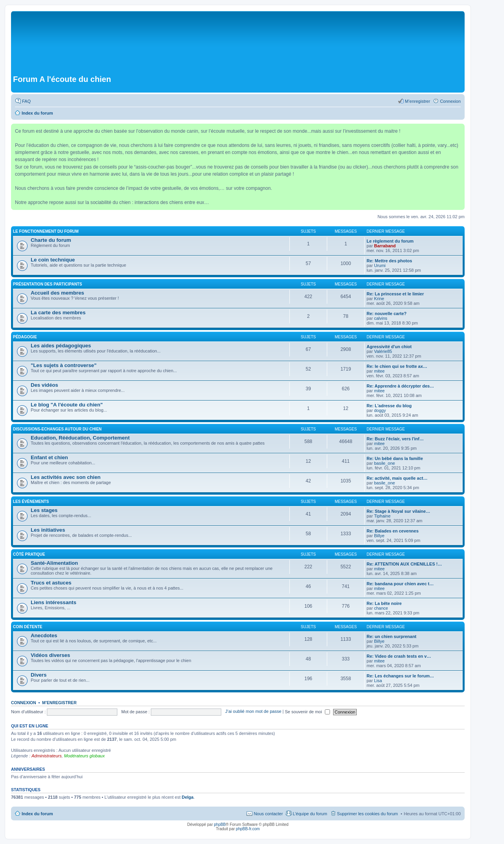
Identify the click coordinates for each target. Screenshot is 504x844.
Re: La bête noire (384, 603)
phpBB (220, 825)
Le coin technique (53, 260)
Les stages (44, 510)
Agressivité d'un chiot (389, 347)
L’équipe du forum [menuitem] (310, 814)
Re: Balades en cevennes (393, 531)
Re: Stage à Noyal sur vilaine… (398, 511)
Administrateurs (46, 756)
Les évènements (31, 502)
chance (381, 608)
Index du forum (37, 814)
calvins (381, 318)
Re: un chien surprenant (392, 636)
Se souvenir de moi (308, 712)
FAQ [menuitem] (26, 101)
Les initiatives (48, 530)
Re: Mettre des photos (389, 261)
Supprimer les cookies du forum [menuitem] (368, 814)
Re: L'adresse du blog (389, 406)
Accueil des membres (57, 293)
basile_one (384, 463)
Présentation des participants (47, 284)
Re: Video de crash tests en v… (399, 656)
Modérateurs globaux (84, 756)
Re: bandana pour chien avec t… (400, 584)
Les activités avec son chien (66, 477)
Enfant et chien (49, 457)
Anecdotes (44, 635)
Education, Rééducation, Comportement (80, 438)
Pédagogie (25, 337)
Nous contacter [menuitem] (268, 814)
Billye (379, 536)
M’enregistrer (59, 703)
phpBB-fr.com (248, 829)
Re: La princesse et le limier (395, 294)
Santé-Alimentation (54, 563)
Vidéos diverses (50, 655)
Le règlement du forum (390, 241)
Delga (188, 797)
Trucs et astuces (51, 583)
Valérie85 (383, 351)
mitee (379, 371)
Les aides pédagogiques (61, 346)
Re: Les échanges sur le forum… (400, 676)
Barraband (385, 246)
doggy (380, 410)
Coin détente (28, 627)
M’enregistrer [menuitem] (417, 101)
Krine (379, 299)
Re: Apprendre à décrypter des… (400, 386)
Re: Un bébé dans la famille (395, 458)
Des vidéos (44, 385)
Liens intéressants (54, 602)
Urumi (380, 265)
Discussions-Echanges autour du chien (57, 429)
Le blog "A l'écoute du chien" (67, 405)
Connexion (24, 703)
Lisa (378, 681)
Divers (39, 675)
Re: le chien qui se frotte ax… (397, 366)
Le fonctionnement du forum (46, 231)
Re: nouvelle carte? (386, 313)
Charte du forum (51, 240)
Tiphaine (382, 516)
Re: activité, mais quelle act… (397, 478)
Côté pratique (29, 554)
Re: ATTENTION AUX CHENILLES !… (404, 564)
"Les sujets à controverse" (64, 365)
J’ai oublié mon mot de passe (253, 712)
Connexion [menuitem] (450, 101)
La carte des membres (58, 313)
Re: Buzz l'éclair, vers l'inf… (395, 439)
